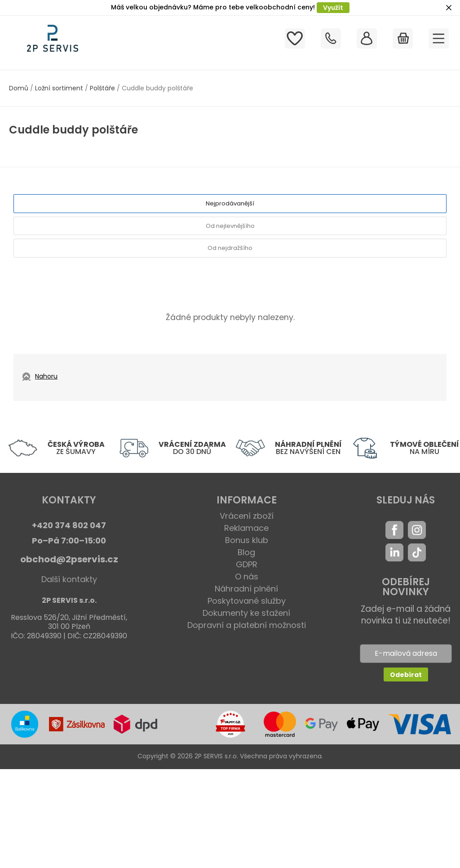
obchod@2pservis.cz (69, 559)
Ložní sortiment (59, 88)
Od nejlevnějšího (230, 226)
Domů (19, 88)
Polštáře (102, 88)
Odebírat (406, 675)
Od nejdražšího (230, 248)
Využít (333, 8)
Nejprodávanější (230, 203)
